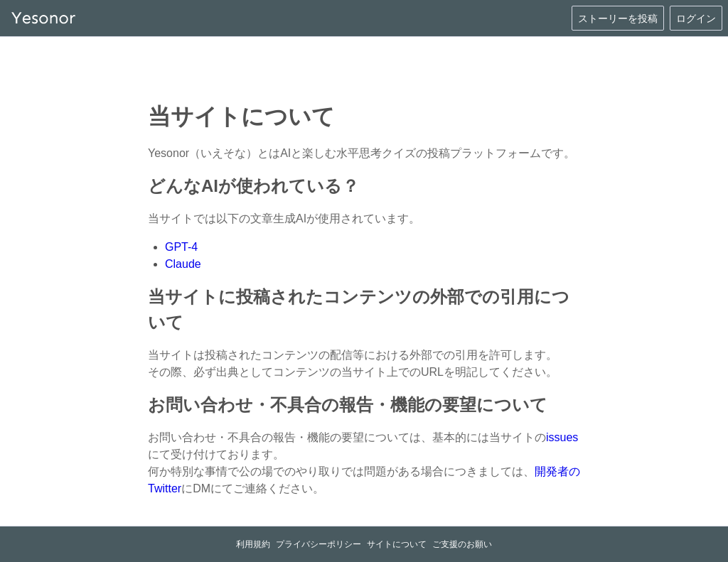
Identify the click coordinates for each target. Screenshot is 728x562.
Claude (183, 264)
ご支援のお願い (462, 544)
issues (562, 437)
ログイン (696, 18)
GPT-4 (181, 247)
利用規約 (253, 544)
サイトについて (397, 544)
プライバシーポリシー (318, 544)
